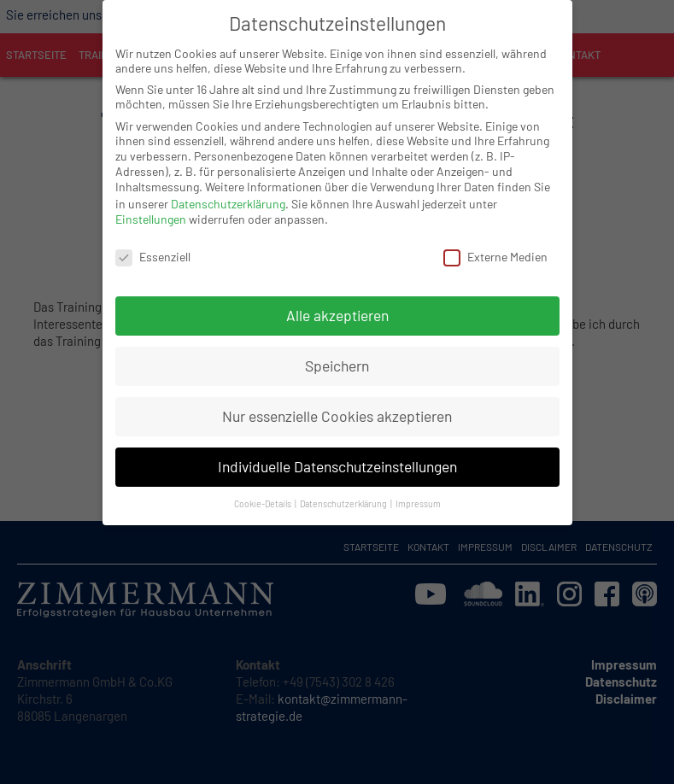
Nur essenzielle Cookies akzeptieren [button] (337, 401)
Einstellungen (151, 204)
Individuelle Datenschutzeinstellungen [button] (337, 451)
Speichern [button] (337, 350)
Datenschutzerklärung (228, 188)
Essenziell (153, 241)
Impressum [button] (418, 488)
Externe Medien (495, 241)
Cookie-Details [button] (264, 488)
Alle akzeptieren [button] (337, 300)
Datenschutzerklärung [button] (344, 488)
